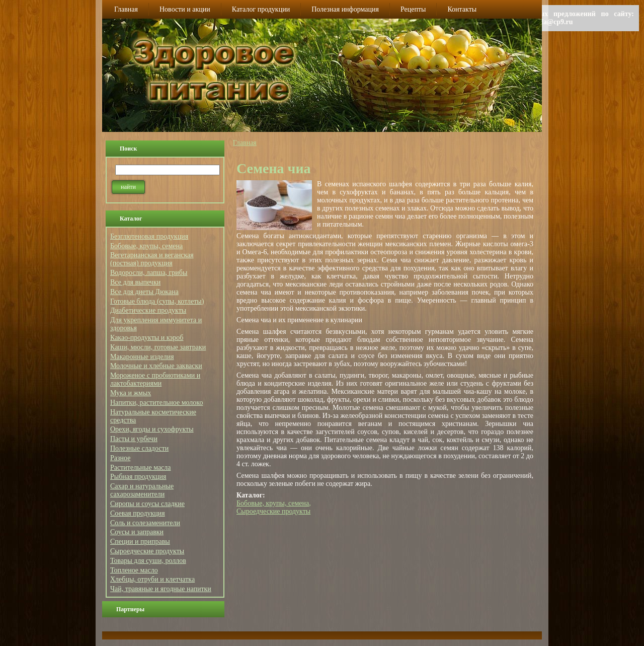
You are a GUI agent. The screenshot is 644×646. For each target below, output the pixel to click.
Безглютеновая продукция (149, 236)
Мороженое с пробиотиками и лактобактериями (155, 379)
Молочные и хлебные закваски (156, 366)
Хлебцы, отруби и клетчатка (152, 579)
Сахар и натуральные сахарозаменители (142, 490)
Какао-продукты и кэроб (147, 338)
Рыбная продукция (138, 477)
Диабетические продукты (148, 310)
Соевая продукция (138, 513)
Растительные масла (141, 468)
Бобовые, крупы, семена (146, 246)
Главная (245, 143)
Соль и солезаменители (145, 523)
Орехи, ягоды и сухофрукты (152, 429)
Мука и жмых (131, 393)
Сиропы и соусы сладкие (147, 504)
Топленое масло (134, 570)
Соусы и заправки (137, 532)
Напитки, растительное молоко (156, 403)
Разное (120, 458)
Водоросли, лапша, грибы (149, 273)
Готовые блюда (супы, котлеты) (157, 301)
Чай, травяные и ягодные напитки (161, 589)
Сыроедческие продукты (147, 551)
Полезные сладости (139, 448)
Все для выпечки (135, 282)
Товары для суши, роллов (148, 561)
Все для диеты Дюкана (144, 292)
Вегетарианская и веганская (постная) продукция (152, 259)
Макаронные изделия (142, 357)
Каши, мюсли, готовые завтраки (158, 347)
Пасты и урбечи (134, 439)
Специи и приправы (140, 542)
